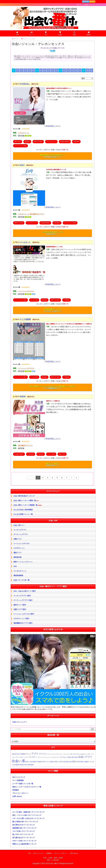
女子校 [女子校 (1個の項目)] (60, 762)
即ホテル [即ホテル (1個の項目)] (46, 762)
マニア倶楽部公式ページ (52, 387)
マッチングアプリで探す (22, 596)
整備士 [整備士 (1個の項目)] (82, 762)
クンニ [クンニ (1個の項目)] (49, 754)
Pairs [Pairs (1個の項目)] (19, 754)
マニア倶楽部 (25, 319)
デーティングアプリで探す (23, 600)
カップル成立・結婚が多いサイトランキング (28, 812)
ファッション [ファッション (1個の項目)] (46, 757)
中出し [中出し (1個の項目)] (65, 757)
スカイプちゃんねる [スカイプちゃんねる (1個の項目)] (78, 754)
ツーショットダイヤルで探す (24, 614)
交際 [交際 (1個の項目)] (72, 757)
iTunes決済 (57, 223)
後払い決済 (18, 142)
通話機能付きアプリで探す (23, 623)
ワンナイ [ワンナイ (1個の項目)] (57, 757)
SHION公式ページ (52, 465)
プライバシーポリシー (20, 793)
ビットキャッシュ (51, 142)
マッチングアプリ (20, 530)
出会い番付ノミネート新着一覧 (26, 501)
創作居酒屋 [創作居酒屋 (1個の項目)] (33, 762)
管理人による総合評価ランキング (24, 844)
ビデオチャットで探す (21, 618)
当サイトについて (19, 777)
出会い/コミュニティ (20, 722)
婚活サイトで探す (20, 605)
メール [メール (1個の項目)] (52, 757)
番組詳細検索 (18, 575)
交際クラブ (17, 539)
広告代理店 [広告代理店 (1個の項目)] (66, 762)
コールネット (25, 242)
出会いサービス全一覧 (21, 580)
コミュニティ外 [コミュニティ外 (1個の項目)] (68, 754)
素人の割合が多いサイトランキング (25, 822)
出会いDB (53, 521)
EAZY (22, 165)
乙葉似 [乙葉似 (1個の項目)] (69, 757)
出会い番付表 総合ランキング (24, 496)
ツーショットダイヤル (21, 543)
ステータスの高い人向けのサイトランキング (28, 818)
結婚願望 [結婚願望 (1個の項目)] (17, 765)
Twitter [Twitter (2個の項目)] (23, 754)
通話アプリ (17, 553)
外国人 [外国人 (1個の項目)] (56, 762)
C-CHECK (67, 300)
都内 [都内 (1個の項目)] (26, 765)
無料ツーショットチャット (23, 562)
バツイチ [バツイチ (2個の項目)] (32, 757)
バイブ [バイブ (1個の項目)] (26, 757)
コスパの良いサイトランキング (24, 831)
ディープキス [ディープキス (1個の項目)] (20, 757)
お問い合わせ (17, 796)
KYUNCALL (25, 84)
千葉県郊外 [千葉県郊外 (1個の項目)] (40, 762)
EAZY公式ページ (52, 233)
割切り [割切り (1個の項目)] (27, 762)
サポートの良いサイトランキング (24, 841)
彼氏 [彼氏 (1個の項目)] (71, 762)
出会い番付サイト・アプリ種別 (53, 586)
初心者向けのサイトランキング (24, 825)
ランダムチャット (20, 571)
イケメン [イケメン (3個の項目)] (43, 754)
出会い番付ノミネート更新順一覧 (28, 505)
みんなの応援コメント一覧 (23, 514)
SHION (23, 396)
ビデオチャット (19, 548)
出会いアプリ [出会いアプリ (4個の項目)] (85, 757)
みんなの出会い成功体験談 (23, 510)
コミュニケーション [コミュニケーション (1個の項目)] (57, 754)
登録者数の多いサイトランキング (24, 828)
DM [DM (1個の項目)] (16, 754)
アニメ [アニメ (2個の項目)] (28, 754)
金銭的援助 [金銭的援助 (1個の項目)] (30, 765)
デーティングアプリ (21, 534)
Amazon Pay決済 (65, 142)
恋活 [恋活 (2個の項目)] (74, 761)
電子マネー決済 (38, 142)
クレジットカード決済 (20, 146)
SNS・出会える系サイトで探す (25, 591)
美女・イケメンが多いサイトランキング (27, 815)
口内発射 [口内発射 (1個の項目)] (51, 762)
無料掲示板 (17, 557)
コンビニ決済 (34, 300)
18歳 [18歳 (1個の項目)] (13, 754)
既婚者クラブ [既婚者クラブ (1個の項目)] (88, 762)
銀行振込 (27, 142)
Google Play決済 (45, 223)
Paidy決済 (76, 142)
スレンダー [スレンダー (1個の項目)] (88, 754)
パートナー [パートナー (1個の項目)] (39, 757)
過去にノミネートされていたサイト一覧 (27, 787)
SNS (15, 566)
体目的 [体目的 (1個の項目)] (76, 757)
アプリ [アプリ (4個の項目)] (35, 754)
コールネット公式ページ (52, 310)
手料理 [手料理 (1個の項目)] (78, 762)
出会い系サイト (19, 525)
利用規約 (16, 790)
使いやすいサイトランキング (23, 834)
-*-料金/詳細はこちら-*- (52, 126)
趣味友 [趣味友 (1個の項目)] (22, 765)
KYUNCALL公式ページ (52, 156)
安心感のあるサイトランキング (24, 838)
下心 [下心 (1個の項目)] (61, 757)
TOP (29, 853)
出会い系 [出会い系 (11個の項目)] (18, 761)
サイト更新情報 (18, 780)
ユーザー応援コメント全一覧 (23, 784)
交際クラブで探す (20, 609)
